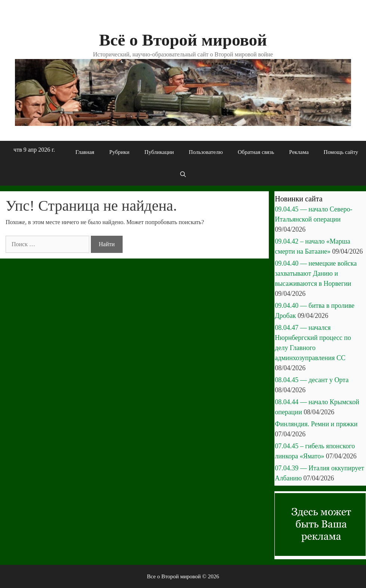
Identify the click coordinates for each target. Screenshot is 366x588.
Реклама (299, 152)
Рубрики (119, 152)
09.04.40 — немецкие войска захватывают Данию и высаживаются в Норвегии (316, 273)
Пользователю (206, 152)
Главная (85, 152)
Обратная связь (256, 152)
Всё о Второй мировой (183, 40)
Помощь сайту (341, 152)
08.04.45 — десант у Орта (312, 380)
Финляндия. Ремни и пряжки (316, 424)
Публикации (159, 152)
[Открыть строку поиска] (183, 174)
